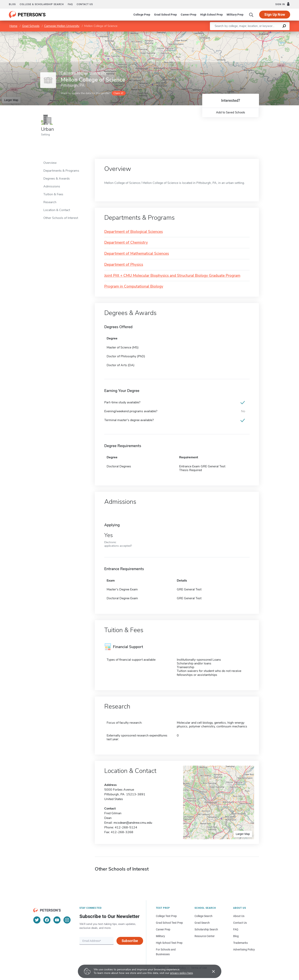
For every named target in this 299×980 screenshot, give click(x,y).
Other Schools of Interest (61, 218)
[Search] (251, 15)
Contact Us (240, 923)
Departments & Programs (61, 171)
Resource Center (205, 936)
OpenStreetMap (272, 33)
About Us (239, 916)
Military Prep (235, 15)
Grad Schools (31, 26)
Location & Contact (57, 210)
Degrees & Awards (57, 179)
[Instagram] (67, 920)
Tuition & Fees (53, 194)
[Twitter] (37, 920)
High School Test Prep (169, 943)
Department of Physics (124, 265)
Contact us (85, 4)
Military (160, 936)
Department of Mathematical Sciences (137, 254)
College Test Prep (166, 916)
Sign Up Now (275, 14)
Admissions (52, 186)
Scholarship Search (206, 929)
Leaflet (251, 33)
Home (13, 26)
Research (50, 202)
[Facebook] (47, 920)
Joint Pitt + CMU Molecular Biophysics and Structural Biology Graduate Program (172, 276)
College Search (204, 916)
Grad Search (202, 923)
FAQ (70, 4)
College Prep (142, 15)
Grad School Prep (165, 15)
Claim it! (118, 93)
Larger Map (11, 100)
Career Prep (189, 15)
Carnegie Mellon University (62, 26)
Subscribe (130, 941)
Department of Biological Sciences (134, 232)
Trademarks (240, 943)
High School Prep (211, 15)
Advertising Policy (244, 949)
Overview (50, 163)
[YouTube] (57, 920)
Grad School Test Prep (169, 923)
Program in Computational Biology (134, 287)
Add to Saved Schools (231, 112)
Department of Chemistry (126, 243)
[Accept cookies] (211, 971)
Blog (12, 4)
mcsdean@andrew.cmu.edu (133, 823)
